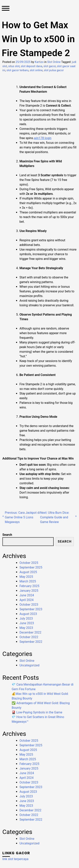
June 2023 (27, 623)
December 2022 (30, 632)
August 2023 (28, 614)
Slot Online (54, 62)
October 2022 (29, 637)
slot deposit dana (31, 66)
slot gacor (50, 66)
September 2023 (31, 609)
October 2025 (29, 563)
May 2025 (26, 577)
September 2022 (31, 642)
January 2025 (29, 591)
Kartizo (39, 62)
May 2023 (26, 628)
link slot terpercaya (15, 859)
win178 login (43, 138)
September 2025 (31, 567)
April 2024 (26, 600)
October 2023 (29, 605)
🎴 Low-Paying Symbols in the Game (37, 712)
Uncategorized (29, 665)
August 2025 (28, 572)
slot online (36, 70)
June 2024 (27, 595)
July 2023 (26, 618)
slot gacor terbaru (18, 70)
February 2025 (29, 586)
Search (7, 535)
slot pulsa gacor (54, 70)
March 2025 (28, 581)
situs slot (14, 66)
